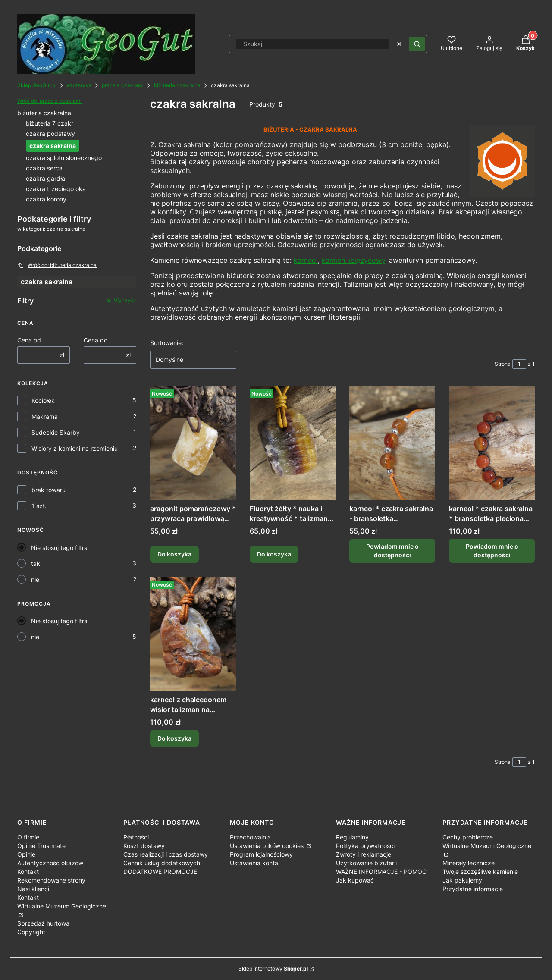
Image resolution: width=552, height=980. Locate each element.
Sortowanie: (167, 343)
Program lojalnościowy (261, 854)
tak (36, 564)
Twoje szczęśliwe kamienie (480, 872)
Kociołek (43, 400)
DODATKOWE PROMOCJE (160, 872)
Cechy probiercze (468, 837)
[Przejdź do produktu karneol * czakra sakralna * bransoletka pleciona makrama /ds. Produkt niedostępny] (492, 443)
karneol (306, 260)
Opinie (26, 854)
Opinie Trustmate (41, 846)
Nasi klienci (33, 889)
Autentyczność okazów (50, 863)
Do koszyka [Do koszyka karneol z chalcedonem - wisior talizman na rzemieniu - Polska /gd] (174, 738)
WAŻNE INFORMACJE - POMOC (381, 872)
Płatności (136, 837)
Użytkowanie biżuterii (366, 863)
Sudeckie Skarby (56, 432)
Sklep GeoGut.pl (37, 85)
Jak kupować (355, 880)
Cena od (29, 340)
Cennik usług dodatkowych (162, 863)
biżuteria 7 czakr (50, 123)
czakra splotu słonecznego (64, 158)
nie (35, 580)
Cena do (96, 340)
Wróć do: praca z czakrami (49, 101)
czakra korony (46, 199)
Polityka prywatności (365, 846)
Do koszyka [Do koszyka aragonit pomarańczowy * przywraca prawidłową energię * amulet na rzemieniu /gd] (174, 554)
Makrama (45, 416)
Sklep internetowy (273, 969)
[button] (417, 44)
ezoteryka (79, 85)
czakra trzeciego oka (56, 189)
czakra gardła (45, 178)
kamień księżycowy (353, 260)
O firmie (28, 837)
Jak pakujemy (462, 880)
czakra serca (44, 168)
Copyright (31, 932)
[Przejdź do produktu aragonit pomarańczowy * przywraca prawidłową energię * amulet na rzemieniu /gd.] (193, 443)
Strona (503, 364)
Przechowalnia (250, 837)
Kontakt (28, 872)
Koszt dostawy (144, 846)
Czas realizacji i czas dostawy (166, 854)
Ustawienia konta (254, 863)
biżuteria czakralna (177, 85)
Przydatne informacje (473, 889)
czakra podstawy (50, 133)
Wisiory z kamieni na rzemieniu (75, 448)
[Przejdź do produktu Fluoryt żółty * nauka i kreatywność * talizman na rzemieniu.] (293, 443)
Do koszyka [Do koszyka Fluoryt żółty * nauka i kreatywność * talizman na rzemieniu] (274, 554)
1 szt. (39, 506)
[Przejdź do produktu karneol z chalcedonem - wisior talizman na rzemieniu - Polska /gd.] (193, 634)
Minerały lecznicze (469, 863)
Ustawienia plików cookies (268, 846)
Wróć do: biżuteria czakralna (57, 265)
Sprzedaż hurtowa (43, 923)
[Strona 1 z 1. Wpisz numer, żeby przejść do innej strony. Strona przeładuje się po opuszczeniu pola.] (519, 364)
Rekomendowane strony (51, 880)
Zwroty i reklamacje (364, 854)
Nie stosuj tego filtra (59, 548)
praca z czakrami (123, 85)
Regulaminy (352, 837)
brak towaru (49, 490)
